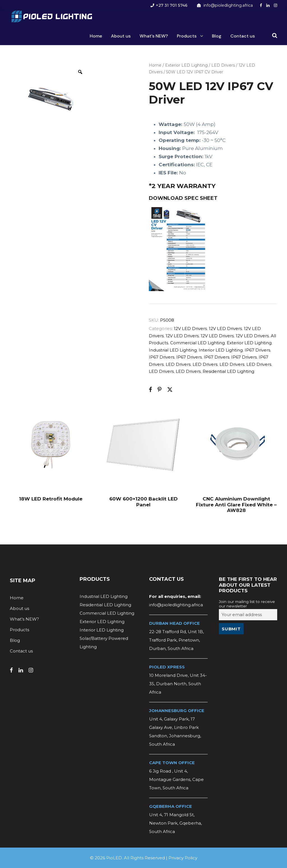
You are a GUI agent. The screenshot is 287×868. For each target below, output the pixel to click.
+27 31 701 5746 (172, 5)
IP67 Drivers (257, 350)
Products (187, 36)
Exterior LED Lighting (186, 65)
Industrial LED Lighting (173, 350)
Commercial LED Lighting (197, 343)
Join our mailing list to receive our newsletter (247, 604)
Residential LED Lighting (228, 371)
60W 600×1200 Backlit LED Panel (143, 502)
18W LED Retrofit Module (51, 499)
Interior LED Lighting (221, 350)
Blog (217, 36)
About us (121, 36)
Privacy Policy (183, 858)
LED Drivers (223, 65)
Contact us (243, 36)
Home (96, 36)
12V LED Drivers (190, 328)
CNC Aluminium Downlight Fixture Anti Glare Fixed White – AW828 (236, 505)
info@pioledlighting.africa (228, 5)
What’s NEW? (154, 36)
